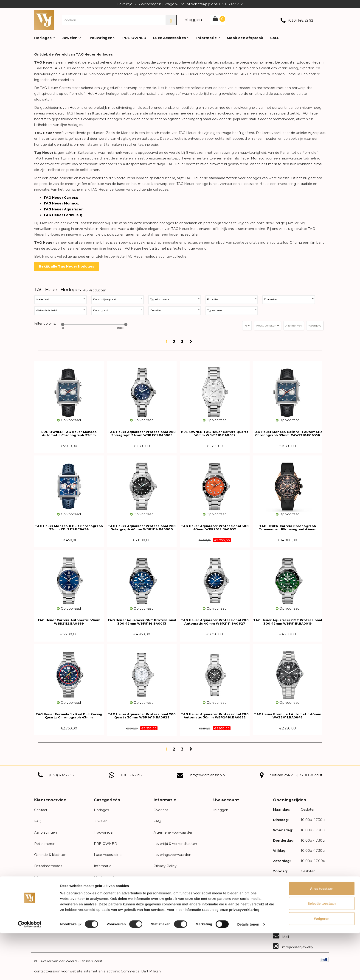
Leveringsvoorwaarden (172, 855)
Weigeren (322, 965)
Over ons (161, 810)
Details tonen (248, 971)
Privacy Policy (165, 866)
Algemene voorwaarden (173, 832)
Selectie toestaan (322, 950)
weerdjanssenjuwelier (295, 906)
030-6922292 (132, 775)
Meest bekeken (267, 326)
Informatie (208, 38)
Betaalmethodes (48, 866)
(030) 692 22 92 (301, 20)
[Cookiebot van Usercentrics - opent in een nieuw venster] (30, 971)
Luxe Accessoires (171, 38)
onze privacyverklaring (240, 956)
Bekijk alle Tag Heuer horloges (66, 266)
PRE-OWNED (134, 38)
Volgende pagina (191, 343)
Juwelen (71, 38)
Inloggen (193, 20)
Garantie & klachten (50, 855)
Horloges (45, 38)
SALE (275, 38)
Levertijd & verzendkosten (175, 844)
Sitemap (41, 877)
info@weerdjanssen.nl (208, 775)
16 (247, 326)
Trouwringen (102, 38)
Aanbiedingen (46, 832)
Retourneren (45, 844)
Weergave (315, 326)
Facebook (286, 916)
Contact (41, 810)
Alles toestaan (322, 935)
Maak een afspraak (245, 38)
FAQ (38, 821)
